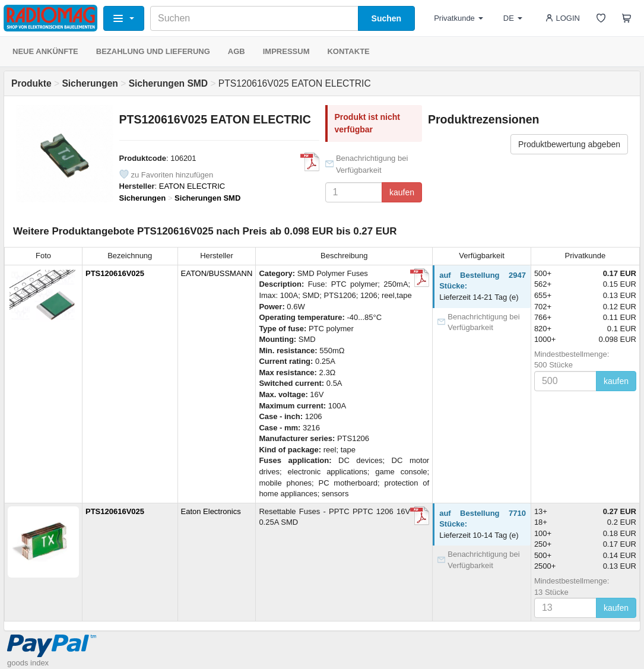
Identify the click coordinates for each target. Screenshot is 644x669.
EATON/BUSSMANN (217, 273)
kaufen (402, 192)
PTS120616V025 (115, 273)
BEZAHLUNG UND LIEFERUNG (153, 51)
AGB (237, 51)
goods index (28, 663)
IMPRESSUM (286, 51)
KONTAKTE (348, 51)
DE (513, 18)
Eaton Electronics (211, 511)
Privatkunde (459, 18)
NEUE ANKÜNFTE (45, 51)
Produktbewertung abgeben (569, 144)
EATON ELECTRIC (192, 186)
